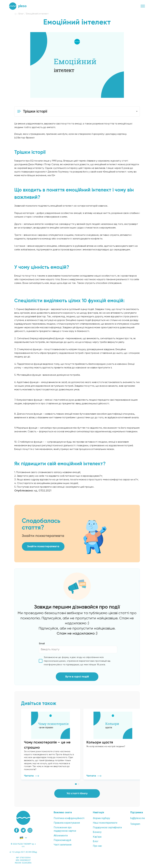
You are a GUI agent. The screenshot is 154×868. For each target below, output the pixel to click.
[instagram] (30, 830)
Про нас (97, 846)
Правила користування (67, 823)
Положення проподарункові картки (65, 829)
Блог (96, 841)
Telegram (135, 824)
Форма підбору (101, 818)
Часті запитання (63, 845)
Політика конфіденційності (69, 818)
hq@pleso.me (138, 818)
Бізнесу (97, 832)
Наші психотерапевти (105, 823)
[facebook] (17, 830)
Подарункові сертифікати (107, 827)
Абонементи (61, 836)
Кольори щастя (100, 742)
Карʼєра (97, 837)
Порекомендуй (62, 840)
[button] (77, 111)
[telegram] (23, 830)
